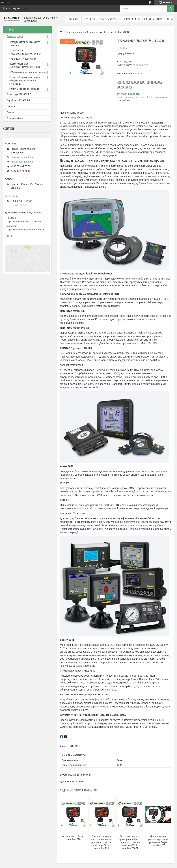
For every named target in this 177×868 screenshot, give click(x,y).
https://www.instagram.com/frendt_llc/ (26, 230)
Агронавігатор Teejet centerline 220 (73, 838)
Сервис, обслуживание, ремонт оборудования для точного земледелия (25, 81)
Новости (11, 107)
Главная (73, 19)
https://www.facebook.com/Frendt (24, 221)
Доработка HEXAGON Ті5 (18, 101)
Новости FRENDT (132, 19)
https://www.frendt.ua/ (22, 157)
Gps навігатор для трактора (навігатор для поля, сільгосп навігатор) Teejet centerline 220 (102, 842)
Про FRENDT (90, 19)
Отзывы (11, 112)
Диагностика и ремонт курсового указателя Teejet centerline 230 (158, 841)
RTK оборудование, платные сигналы (28, 72)
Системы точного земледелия (24, 89)
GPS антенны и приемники (23, 59)
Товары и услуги (109, 19)
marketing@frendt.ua (22, 162)
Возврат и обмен (15, 118)
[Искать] (170, 9)
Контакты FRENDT (153, 19)
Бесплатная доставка (129, 74)
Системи (124, 129)
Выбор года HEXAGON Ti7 (19, 94)
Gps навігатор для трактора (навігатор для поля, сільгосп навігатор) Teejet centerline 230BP (130, 842)
